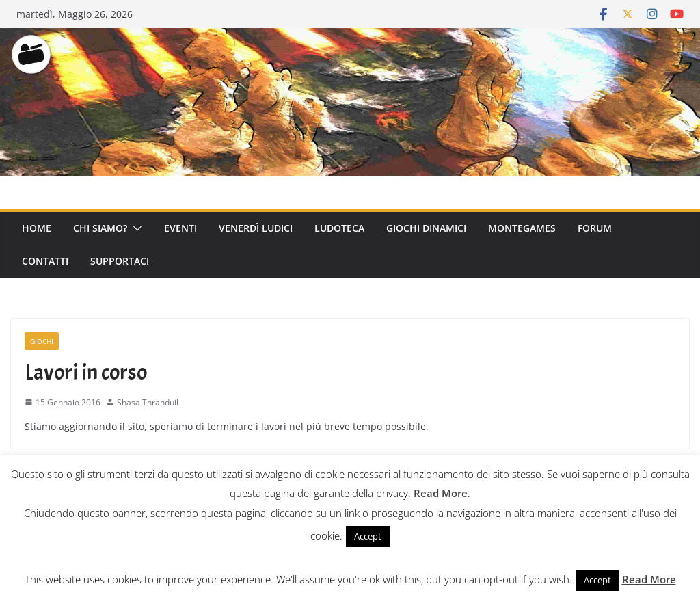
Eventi (180, 228)
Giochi (42, 341)
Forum (595, 228)
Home (37, 228)
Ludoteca (339, 228)
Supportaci (120, 261)
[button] (135, 228)
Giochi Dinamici (426, 228)
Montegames (522, 228)
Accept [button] (368, 536)
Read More (441, 493)
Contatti (45, 261)
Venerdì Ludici (256, 228)
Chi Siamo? (100, 228)
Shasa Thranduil (148, 402)
